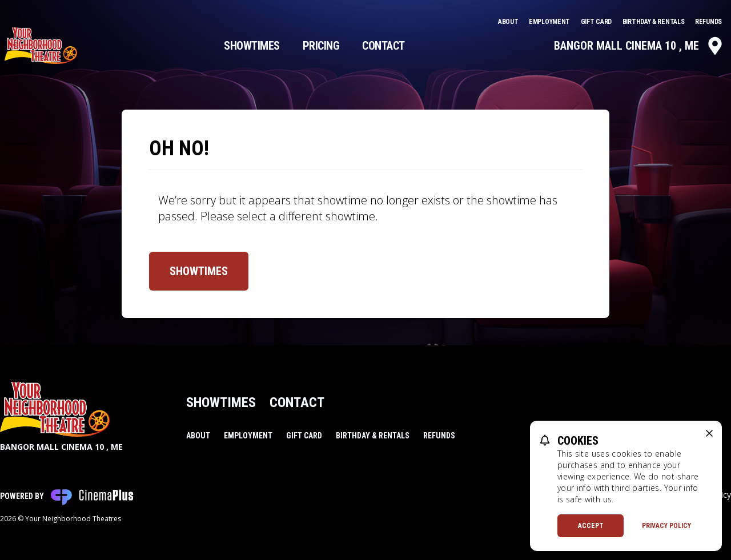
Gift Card (597, 22)
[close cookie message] (709, 433)
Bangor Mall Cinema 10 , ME (639, 46)
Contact (383, 46)
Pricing (321, 46)
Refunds (708, 22)
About (509, 22)
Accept (591, 526)
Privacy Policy (666, 526)
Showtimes (252, 46)
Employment (550, 22)
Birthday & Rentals (654, 22)
